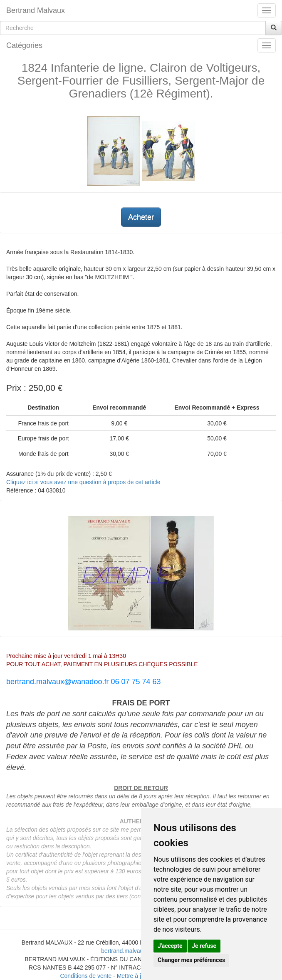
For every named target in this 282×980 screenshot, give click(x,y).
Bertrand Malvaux (36, 10)
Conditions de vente (86, 976)
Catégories (24, 45)
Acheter (141, 217)
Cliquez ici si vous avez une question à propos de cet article (83, 482)
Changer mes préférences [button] (191, 960)
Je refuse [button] (204, 946)
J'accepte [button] (170, 946)
